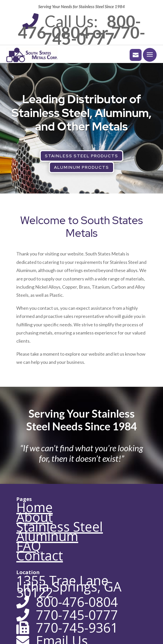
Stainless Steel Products (81, 156)
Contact (40, 555)
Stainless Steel (60, 527)
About (35, 517)
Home (35, 507)
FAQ (29, 546)
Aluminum (47, 536)
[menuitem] (133, 55)
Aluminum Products (81, 167)
